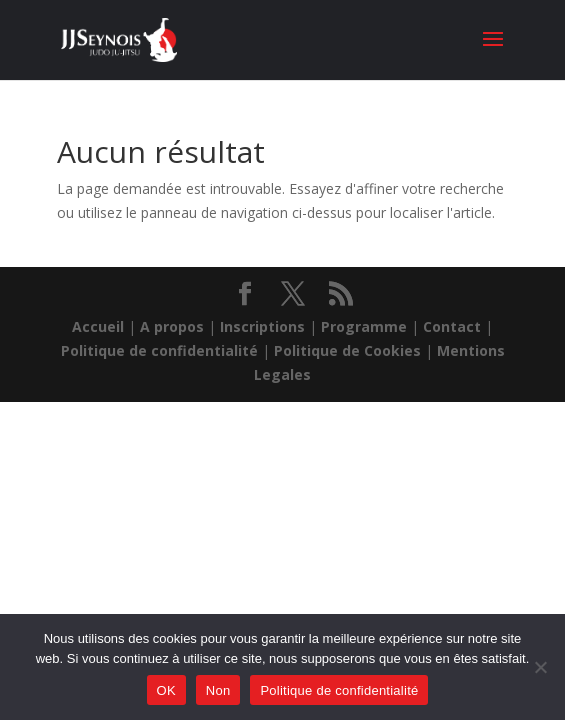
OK (166, 690)
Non (218, 690)
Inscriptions (262, 326)
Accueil (98, 326)
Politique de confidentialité (159, 350)
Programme (364, 326)
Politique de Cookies (347, 350)
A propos (172, 326)
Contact (452, 326)
